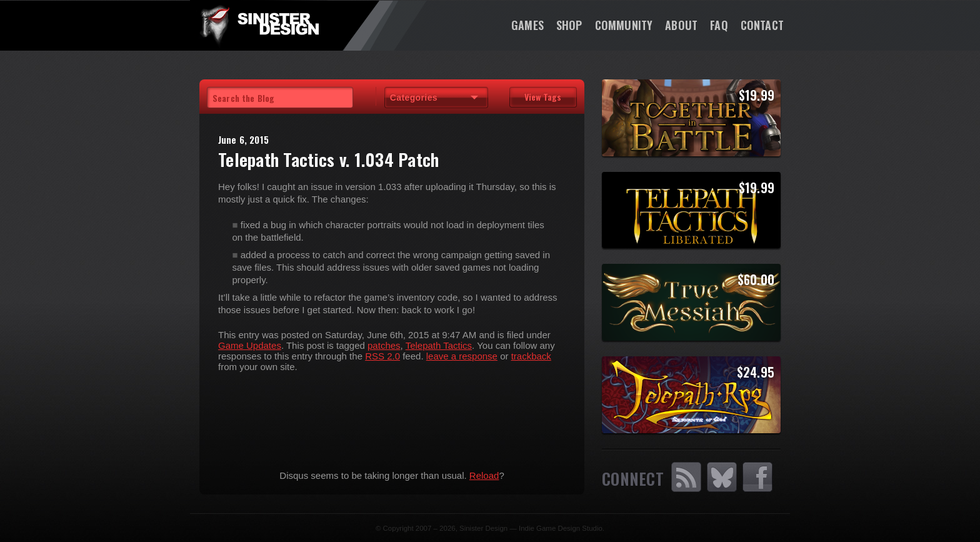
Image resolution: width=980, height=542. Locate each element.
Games (527, 25)
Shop (569, 25)
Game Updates (250, 345)
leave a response (462, 356)
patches (384, 345)
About (681, 25)
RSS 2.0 (382, 356)
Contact (762, 25)
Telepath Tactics (439, 345)
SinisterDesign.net (259, 25)
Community (624, 25)
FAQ (719, 25)
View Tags (543, 97)
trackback (531, 356)
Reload (484, 475)
